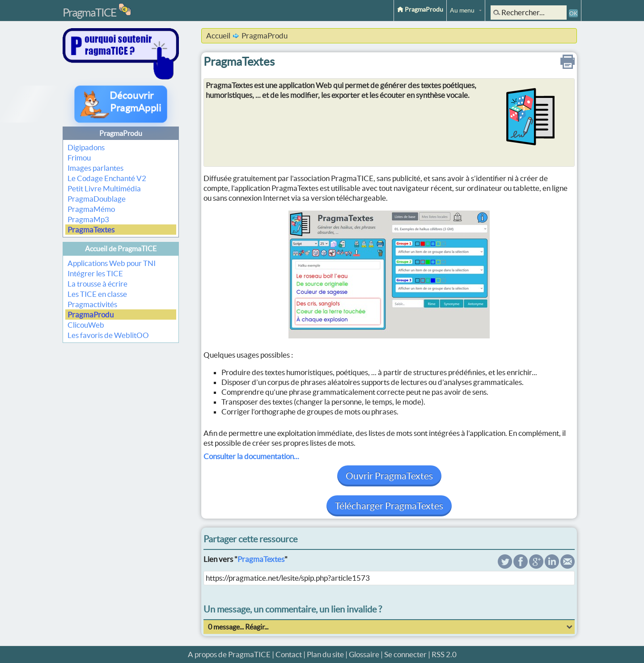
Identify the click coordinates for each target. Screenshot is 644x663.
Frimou (79, 158)
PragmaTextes (91, 230)
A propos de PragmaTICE (229, 654)
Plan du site (325, 654)
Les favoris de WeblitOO (108, 335)
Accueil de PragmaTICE (121, 249)
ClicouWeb (86, 325)
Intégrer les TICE (95, 273)
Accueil (218, 36)
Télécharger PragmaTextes (389, 506)
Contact (289, 654)
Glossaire (364, 654)
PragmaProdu (420, 9)
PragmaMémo (91, 209)
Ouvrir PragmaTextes (389, 476)
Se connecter (405, 654)
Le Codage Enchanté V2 (107, 178)
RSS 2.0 (444, 654)
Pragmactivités (92, 304)
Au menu (462, 10)
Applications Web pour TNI (112, 263)
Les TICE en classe (97, 294)
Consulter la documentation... (251, 456)
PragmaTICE (89, 13)
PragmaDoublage (97, 199)
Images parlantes (95, 168)
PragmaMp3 (88, 219)
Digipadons (86, 147)
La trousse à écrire (97, 284)
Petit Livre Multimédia (104, 188)
